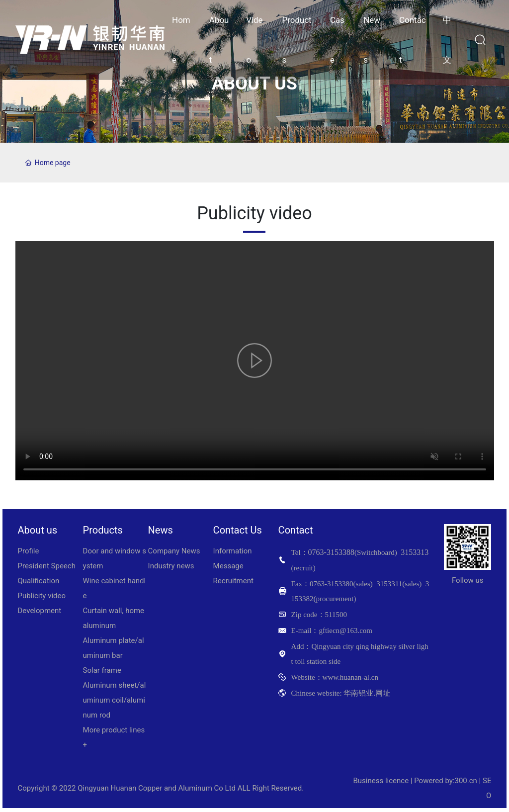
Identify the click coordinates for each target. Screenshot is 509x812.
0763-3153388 (331, 552)
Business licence (381, 781)
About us (38, 530)
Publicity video (42, 596)
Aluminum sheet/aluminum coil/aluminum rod (115, 700)
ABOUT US (254, 84)
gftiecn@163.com (345, 631)
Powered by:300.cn (446, 781)
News (161, 530)
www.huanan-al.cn (350, 677)
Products (103, 530)
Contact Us (238, 530)
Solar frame (102, 670)
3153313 (415, 552)
